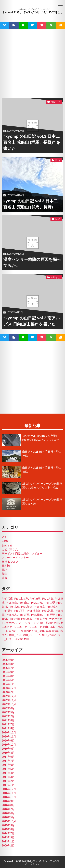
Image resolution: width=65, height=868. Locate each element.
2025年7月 (8, 668)
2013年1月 (8, 842)
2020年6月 (8, 741)
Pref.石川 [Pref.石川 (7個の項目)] (20, 611)
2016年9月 (8, 801)
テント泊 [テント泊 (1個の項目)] (21, 623)
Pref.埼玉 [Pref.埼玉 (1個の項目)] (35, 599)
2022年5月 (8, 712)
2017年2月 (8, 781)
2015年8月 (8, 829)
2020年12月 (9, 733)
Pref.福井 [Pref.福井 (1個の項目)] (48, 611)
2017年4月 (8, 773)
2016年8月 (8, 805)
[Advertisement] (32, 62)
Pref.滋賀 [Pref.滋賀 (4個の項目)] (7, 611)
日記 (4, 570)
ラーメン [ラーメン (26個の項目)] (33, 623)
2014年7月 (8, 833)
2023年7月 (8, 692)
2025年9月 (8, 660)
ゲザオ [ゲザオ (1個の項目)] (10, 623)
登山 (4, 574)
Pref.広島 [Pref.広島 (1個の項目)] (14, 607)
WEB (5, 541)
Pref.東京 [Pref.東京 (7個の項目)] (39, 607)
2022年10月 (9, 704)
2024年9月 (8, 672)
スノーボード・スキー (15, 558)
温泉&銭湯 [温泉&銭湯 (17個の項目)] (52, 631)
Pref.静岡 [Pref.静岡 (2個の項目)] (14, 619)
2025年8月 (8, 664)
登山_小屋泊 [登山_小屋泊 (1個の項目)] (49, 635)
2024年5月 (8, 680)
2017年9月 (8, 757)
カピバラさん (10, 550)
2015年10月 (9, 821)
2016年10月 (9, 797)
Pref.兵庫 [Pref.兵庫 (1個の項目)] (7, 599)
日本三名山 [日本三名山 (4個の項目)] (23, 627)
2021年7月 (8, 724)
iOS (4, 537)
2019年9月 (8, 749)
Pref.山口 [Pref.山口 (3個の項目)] (24, 603)
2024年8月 (8, 676)
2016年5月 (8, 817)
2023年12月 (9, 688)
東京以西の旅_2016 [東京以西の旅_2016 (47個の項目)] (33, 631)
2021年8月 (8, 720)
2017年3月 (8, 777)
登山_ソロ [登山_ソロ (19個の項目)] (15, 635)
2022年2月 (8, 716)
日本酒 (6, 566)
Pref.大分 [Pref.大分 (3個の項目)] (48, 599)
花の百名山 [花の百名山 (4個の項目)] (22, 639)
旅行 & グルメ (10, 562)
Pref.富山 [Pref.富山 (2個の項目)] (11, 603)
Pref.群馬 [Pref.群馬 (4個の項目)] (24, 615)
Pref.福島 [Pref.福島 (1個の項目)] (11, 615)
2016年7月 (8, 809)
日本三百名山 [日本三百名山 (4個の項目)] (40, 627)
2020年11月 (9, 737)
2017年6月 (8, 765)
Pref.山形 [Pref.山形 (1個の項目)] (37, 603)
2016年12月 (9, 789)
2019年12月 (9, 745)
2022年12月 (9, 696)
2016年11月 (9, 793)
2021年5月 (8, 728)
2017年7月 (8, 761)
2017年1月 (8, 785)
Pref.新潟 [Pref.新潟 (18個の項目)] (27, 607)
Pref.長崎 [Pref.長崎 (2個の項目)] (37, 615)
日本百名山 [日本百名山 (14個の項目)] (13, 631)
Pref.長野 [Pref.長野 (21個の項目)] (49, 615)
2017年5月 (8, 769)
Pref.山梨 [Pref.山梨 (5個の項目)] (49, 603)
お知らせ (7, 546)
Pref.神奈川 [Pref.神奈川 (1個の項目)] (34, 611)
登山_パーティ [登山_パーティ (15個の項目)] (31, 635)
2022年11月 (9, 700)
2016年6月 (8, 813)
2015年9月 (8, 825)
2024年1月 (8, 684)
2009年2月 (8, 846)
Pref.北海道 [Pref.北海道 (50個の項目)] (21, 599)
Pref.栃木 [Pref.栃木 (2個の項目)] (52, 607)
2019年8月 (8, 753)
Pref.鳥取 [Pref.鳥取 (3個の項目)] (27, 619)
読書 (4, 578)
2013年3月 (8, 837)
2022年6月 (8, 708)
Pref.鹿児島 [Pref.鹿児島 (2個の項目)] (41, 619)
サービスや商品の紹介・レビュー (22, 554)
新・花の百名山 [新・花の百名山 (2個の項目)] (50, 623)
